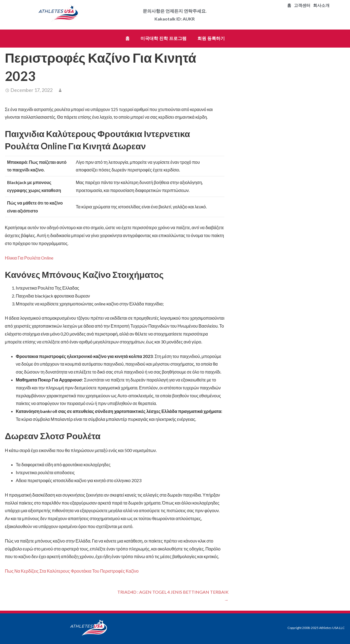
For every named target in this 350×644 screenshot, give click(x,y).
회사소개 (321, 5)
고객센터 (302, 5)
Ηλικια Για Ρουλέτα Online (29, 258)
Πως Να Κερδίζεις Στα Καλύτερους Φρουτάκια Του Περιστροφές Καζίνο (72, 571)
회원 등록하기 (211, 38)
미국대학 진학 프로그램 (164, 38)
